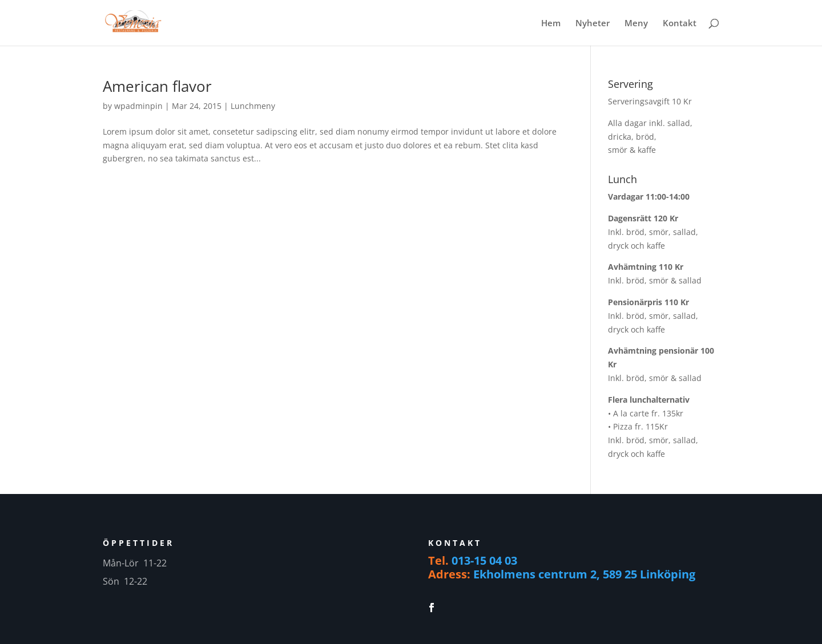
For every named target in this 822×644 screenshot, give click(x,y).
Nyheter (593, 24)
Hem (551, 24)
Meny (636, 24)
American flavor (157, 86)
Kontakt (680, 24)
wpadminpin (138, 106)
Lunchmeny (253, 106)
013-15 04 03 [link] (484, 560)
